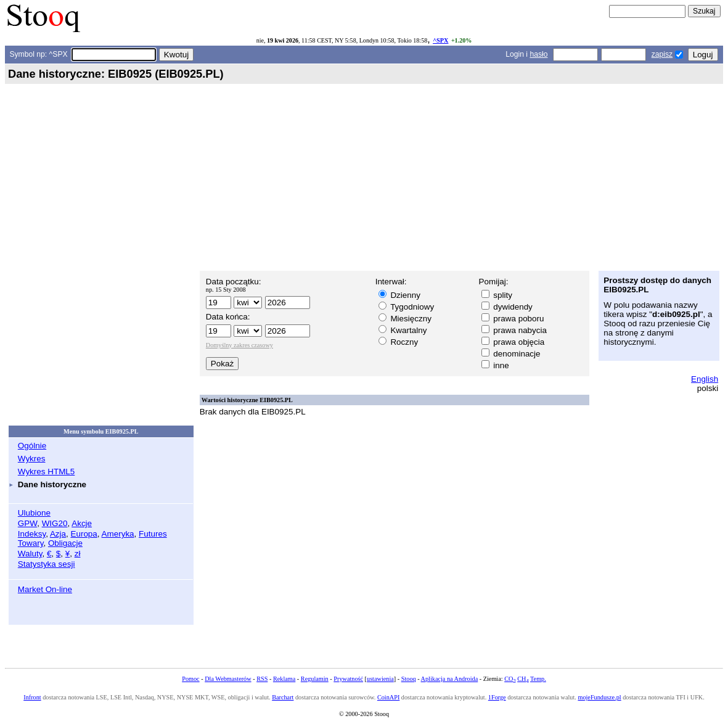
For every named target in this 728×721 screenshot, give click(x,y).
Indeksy (32, 534)
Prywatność (348, 679)
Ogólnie (32, 446)
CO (510, 679)
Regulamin (315, 679)
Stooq (409, 679)
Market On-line (45, 589)
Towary (31, 543)
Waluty (30, 554)
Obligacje (65, 543)
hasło (538, 54)
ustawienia (380, 679)
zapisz (662, 54)
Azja (58, 534)
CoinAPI (388, 697)
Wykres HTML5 (46, 472)
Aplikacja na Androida (450, 679)
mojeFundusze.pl (599, 697)
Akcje (82, 523)
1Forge (497, 697)
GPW (27, 523)
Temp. (538, 679)
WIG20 (55, 523)
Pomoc (190, 679)
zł (78, 554)
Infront (32, 697)
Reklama (284, 679)
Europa (84, 534)
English (705, 379)
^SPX (440, 40)
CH (523, 679)
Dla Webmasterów (228, 679)
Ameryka (118, 534)
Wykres (32, 459)
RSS (262, 679)
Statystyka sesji (47, 564)
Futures (153, 534)
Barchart (283, 697)
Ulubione (34, 513)
